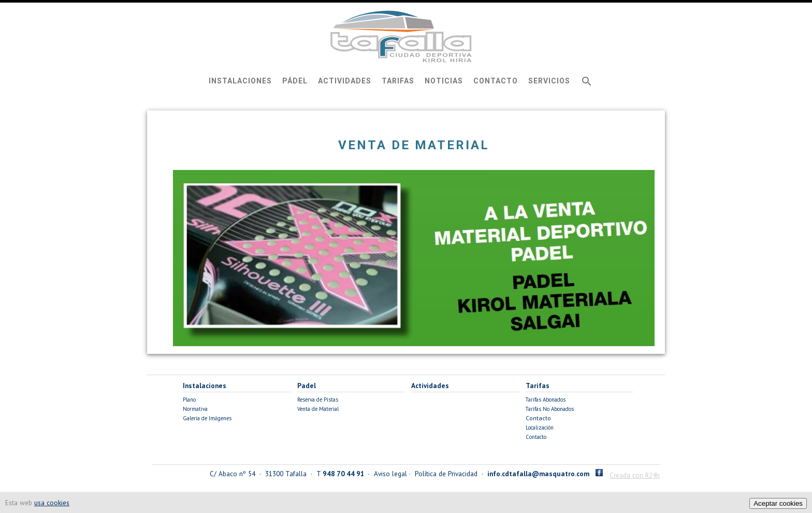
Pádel (295, 81)
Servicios (549, 81)
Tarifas (398, 81)
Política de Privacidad (446, 474)
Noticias (444, 81)
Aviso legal (390, 474)
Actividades (345, 81)
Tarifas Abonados (546, 400)
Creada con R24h (635, 475)
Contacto (496, 81)
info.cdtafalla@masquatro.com (538, 474)
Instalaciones (240, 81)
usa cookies (52, 503)
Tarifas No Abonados (550, 409)
